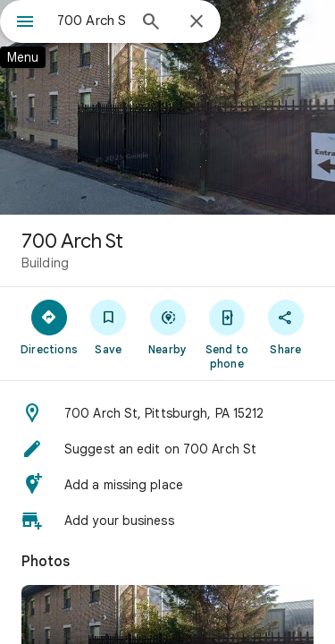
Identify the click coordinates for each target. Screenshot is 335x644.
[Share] (286, 326)
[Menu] (25, 23)
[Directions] (49, 326)
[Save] (108, 326)
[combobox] (92, 21)
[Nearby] (167, 326)
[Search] (151, 23)
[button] (167, 413)
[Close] (197, 22)
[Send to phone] (227, 334)
